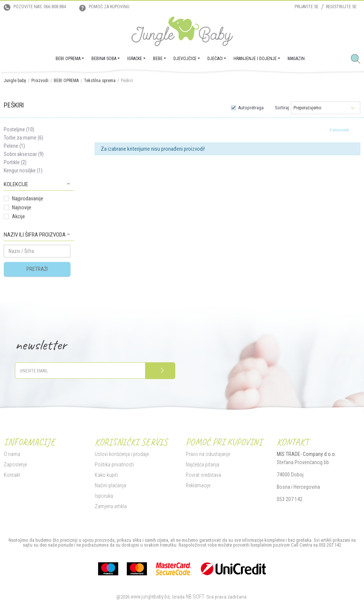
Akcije (18, 216)
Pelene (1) (14, 146)
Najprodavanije (28, 198)
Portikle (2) (15, 162)
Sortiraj (282, 108)
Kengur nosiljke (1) (23, 171)
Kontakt (12, 475)
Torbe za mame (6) (23, 138)
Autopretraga (251, 108)
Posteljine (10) (19, 129)
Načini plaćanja (110, 485)
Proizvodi (40, 81)
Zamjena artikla (111, 506)
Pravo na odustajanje (208, 454)
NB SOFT (195, 597)
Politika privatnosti (114, 465)
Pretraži (37, 269)
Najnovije (22, 207)
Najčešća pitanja (203, 465)
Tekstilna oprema (100, 81)
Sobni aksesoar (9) (24, 154)
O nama (12, 454)
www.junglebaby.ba (150, 597)
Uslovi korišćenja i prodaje (122, 454)
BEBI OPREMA (66, 81)
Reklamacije (198, 485)
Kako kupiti (106, 475)
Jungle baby (15, 81)
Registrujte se (341, 7)
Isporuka (104, 496)
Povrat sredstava (203, 475)
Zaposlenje (15, 465)
